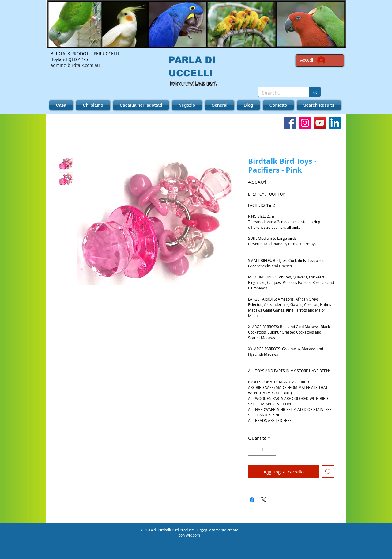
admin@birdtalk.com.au (75, 65)
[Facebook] (290, 123)
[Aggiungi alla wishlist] (328, 472)
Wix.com (193, 535)
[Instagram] (305, 123)
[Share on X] (264, 500)
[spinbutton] (262, 450)
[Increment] (271, 450)
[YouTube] (320, 123)
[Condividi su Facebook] (252, 500)
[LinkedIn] (335, 123)
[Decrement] (253, 450)
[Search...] (279, 93)
